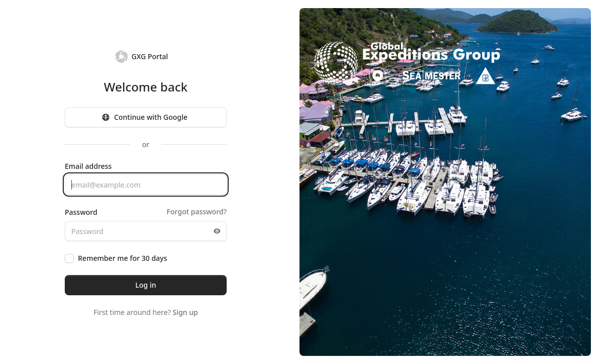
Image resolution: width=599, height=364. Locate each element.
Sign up (185, 312)
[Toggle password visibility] (217, 231)
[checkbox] (69, 258)
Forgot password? (197, 212)
